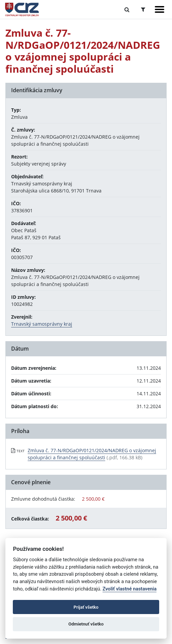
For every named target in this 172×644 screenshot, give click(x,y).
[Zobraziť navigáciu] (160, 9)
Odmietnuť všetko (86, 624)
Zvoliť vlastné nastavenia (130, 589)
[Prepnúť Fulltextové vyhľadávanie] (127, 9)
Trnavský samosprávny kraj (42, 324)
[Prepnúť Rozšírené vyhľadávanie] (143, 9)
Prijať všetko (86, 607)
